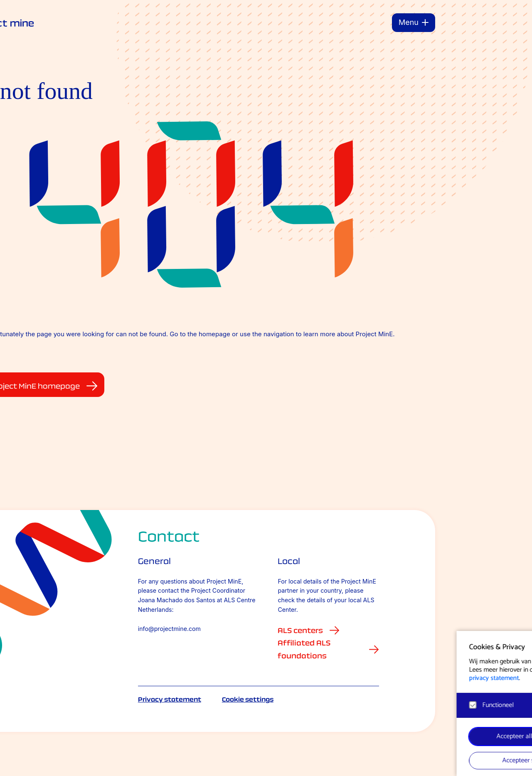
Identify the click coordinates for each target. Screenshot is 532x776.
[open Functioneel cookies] (444, 706)
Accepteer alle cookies (387, 736)
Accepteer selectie (387, 760)
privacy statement (353, 678)
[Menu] (414, 23)
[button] (444, 646)
